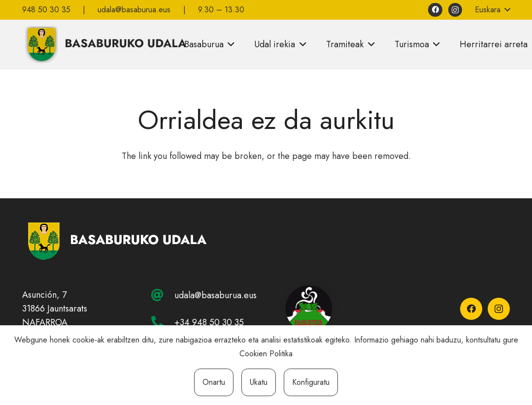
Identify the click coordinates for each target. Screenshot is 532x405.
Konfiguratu (311, 382)
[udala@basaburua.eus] (163, 295)
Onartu (214, 382)
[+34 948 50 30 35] (163, 322)
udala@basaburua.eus (216, 295)
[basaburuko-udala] (104, 44)
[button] (492, 10)
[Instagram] (455, 10)
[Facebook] (435, 10)
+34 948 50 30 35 (209, 322)
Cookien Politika (266, 354)
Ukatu (259, 382)
